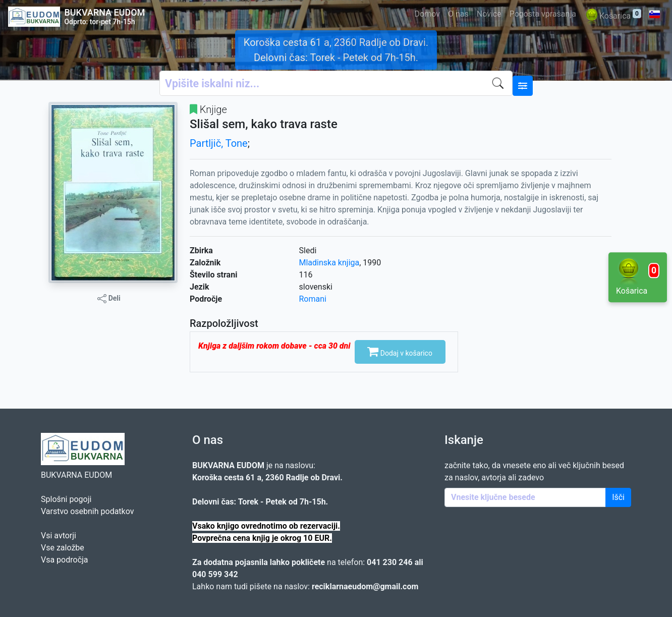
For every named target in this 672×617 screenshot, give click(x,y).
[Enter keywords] (525, 497)
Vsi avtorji (59, 536)
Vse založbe (63, 548)
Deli (109, 299)
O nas (458, 14)
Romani (313, 299)
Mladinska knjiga (329, 263)
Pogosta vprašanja (543, 14)
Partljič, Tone (219, 143)
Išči (618, 497)
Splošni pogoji (66, 499)
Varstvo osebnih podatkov (87, 511)
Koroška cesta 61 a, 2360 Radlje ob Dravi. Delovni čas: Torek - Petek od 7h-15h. (336, 50)
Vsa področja (65, 560)
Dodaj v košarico (400, 351)
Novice (489, 14)
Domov (427, 14)
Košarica (613, 16)
